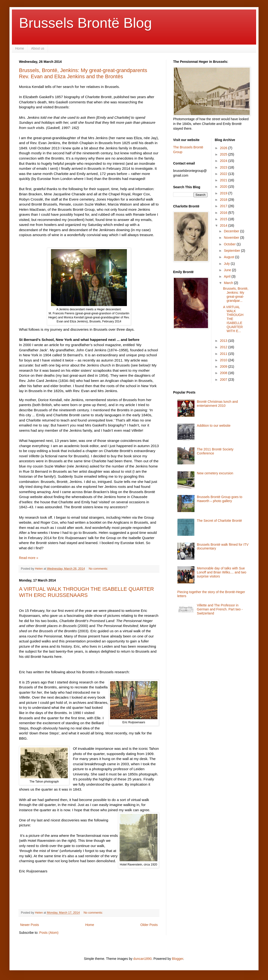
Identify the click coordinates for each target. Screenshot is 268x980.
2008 (224, 373)
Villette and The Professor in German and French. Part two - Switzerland (220, 609)
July (227, 264)
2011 (224, 354)
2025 (224, 154)
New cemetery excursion (215, 473)
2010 (224, 360)
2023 (224, 167)
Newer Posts (30, 925)
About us (38, 48)
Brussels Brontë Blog (85, 23)
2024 (224, 161)
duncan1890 (142, 959)
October (230, 244)
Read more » (29, 558)
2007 (224, 380)
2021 (224, 180)
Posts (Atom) (49, 933)
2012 (224, 347)
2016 (224, 213)
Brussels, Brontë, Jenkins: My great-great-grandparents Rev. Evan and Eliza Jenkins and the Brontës (83, 73)
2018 (224, 200)
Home (20, 48)
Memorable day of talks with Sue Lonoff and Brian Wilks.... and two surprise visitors (222, 572)
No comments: (99, 569)
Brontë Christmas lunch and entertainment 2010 (217, 404)
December (232, 231)
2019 (224, 193)
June (228, 270)
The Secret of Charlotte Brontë (219, 521)
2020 (224, 187)
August (229, 257)
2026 (224, 148)
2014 (224, 225)
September (232, 251)
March (229, 283)
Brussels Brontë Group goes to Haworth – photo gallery (219, 499)
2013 (224, 341)
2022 (224, 174)
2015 (224, 219)
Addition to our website (214, 426)
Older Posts (149, 925)
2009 (224, 366)
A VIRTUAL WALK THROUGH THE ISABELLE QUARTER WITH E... (233, 319)
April (228, 276)
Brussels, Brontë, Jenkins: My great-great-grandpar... (236, 294)
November (232, 238)
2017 (224, 206)
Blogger (178, 959)
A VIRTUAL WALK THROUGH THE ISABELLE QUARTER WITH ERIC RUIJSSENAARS (86, 592)
